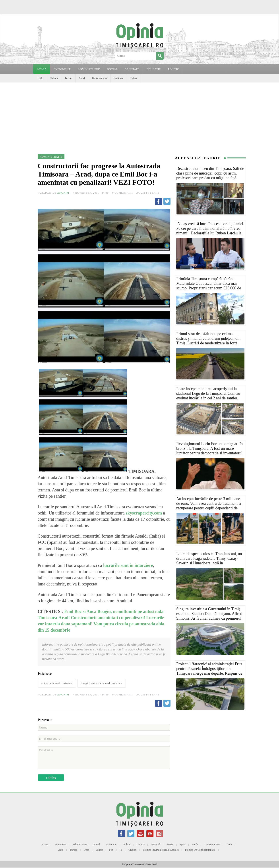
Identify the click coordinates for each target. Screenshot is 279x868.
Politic (127, 844)
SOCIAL (112, 69)
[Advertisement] (139, 116)
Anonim (63, 193)
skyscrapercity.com (143, 513)
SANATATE (132, 69)
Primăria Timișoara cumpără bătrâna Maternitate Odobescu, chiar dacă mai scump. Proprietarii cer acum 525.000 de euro (209, 286)
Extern (134, 78)
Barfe (195, 844)
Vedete (99, 850)
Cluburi (133, 850)
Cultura (54, 78)
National (119, 78)
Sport (82, 78)
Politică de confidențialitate (200, 850)
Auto (61, 850)
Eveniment (60, 844)
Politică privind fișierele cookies (161, 850)
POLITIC (173, 69)
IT (121, 850)
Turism (68, 78)
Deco (86, 850)
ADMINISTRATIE (89, 69)
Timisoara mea (100, 78)
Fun (111, 850)
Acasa (42, 69)
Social (97, 844)
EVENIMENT (62, 69)
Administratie (80, 844)
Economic (112, 844)
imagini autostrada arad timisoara (102, 683)
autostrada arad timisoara (57, 683)
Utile (40, 78)
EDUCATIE (154, 69)
